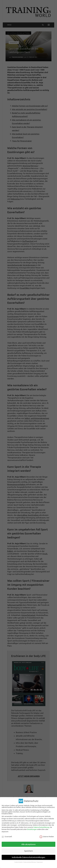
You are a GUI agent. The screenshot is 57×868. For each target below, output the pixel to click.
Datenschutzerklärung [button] (30, 862)
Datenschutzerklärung (41, 827)
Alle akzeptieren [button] (28, 844)
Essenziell (7, 837)
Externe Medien (47, 837)
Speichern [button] (28, 851)
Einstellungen (32, 829)
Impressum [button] (40, 862)
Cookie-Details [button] (18, 862)
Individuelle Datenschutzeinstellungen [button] (28, 857)
